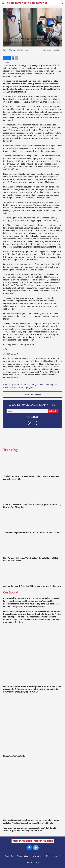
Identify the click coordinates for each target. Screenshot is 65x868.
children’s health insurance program (18, 388)
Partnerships (37, 856)
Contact (57, 856)
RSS (48, 856)
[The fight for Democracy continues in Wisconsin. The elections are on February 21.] (32, 464)
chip (5, 385)
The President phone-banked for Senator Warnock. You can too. (32, 533)
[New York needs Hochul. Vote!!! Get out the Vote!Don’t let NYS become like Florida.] (32, 546)
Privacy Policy (22, 856)
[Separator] (16, 58)
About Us (9, 856)
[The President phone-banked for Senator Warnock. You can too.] (32, 520)
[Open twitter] (30, 423)
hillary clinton (14, 385)
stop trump (49, 385)
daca (56, 385)
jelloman (39, 385)
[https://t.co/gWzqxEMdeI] (32, 725)
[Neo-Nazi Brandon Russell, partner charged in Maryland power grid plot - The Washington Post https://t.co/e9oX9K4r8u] (32, 789)
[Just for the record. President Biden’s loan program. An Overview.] (32, 574)
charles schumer (27, 385)
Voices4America (10, 50)
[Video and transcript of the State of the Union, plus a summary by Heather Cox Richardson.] (32, 492)
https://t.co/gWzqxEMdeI (14, 756)
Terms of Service (33, 862)
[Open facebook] (35, 423)
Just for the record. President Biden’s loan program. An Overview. (32, 586)
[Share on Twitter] (13, 58)
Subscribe (53, 411)
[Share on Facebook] (7, 58)
